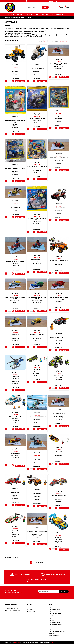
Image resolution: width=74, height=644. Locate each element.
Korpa (66, 7)
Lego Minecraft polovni (55, 622)
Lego (24, 14)
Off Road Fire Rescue (59, 496)
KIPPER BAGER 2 (15, 205)
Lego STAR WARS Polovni (55, 614)
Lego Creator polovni (54, 620)
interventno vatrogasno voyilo (59, 64)
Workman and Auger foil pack (37, 167)
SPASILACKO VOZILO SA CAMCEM (37, 532)
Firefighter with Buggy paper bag (15, 122)
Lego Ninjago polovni (54, 616)
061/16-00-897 (54, 1)
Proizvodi (15, 18)
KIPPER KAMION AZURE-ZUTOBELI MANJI (15, 298)
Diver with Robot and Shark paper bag (37, 219)
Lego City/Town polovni (55, 609)
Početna (19, 14)
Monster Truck (59, 375)
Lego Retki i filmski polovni (55, 625)
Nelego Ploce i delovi (54, 636)
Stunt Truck (37, 494)
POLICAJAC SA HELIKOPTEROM (37, 417)
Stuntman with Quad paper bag (59, 116)
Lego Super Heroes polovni (55, 627)
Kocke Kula (17, 642)
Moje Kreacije (52, 633)
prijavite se (64, 591)
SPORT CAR (59, 537)
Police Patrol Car (15, 416)
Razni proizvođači (59, 14)
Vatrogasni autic (37, 259)
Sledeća (41, 563)
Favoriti (60, 7)
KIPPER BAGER (15, 334)
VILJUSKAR (37, 457)
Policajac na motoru (37, 69)
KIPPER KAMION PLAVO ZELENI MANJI (37, 298)
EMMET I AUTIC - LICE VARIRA (59, 338)
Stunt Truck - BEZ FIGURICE (59, 260)
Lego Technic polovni (54, 629)
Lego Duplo (37, 14)
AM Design (52, 642)
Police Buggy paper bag (37, 118)
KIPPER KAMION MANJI (37, 334)
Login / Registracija (55, 4)
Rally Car (59, 451)
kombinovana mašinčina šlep (59, 158)
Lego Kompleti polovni (54, 607)
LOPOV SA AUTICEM (59, 208)
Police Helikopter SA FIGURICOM (15, 377)
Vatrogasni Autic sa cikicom (15, 261)
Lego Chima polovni (54, 618)
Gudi (52, 14)
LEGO (28, 607)
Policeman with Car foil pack (15, 169)
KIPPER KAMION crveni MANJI (59, 297)
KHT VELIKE (30, 14)
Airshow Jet (15, 493)
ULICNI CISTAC (15, 453)
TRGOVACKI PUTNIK (59, 414)
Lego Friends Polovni (54, 611)
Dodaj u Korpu (20, 81)
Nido (43, 14)
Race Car (15, 530)
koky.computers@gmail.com (16, 611)
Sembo (47, 14)
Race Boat (37, 370)
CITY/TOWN (15, 67)
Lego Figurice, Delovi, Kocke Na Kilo (57, 631)
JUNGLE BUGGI (15, 69)
